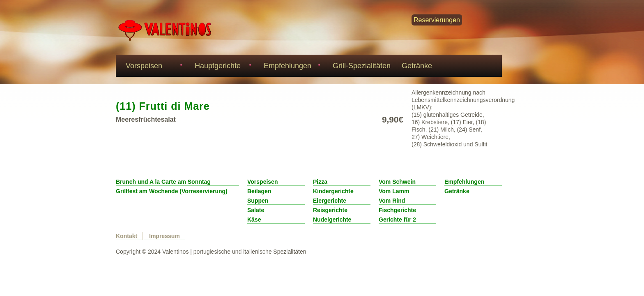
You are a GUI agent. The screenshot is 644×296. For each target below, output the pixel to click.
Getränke (417, 66)
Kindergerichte (333, 191)
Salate (256, 210)
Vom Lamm (394, 191)
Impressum (164, 236)
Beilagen (259, 191)
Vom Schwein (397, 182)
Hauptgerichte (222, 67)
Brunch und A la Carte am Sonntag (163, 182)
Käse (254, 220)
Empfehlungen (291, 67)
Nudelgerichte (332, 220)
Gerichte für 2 (397, 220)
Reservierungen (437, 20)
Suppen (258, 201)
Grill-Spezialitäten (362, 66)
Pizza (320, 182)
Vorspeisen (153, 67)
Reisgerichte (330, 210)
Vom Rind (392, 201)
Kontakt (126, 236)
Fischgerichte (397, 210)
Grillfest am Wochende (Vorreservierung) (172, 191)
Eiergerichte (330, 201)
